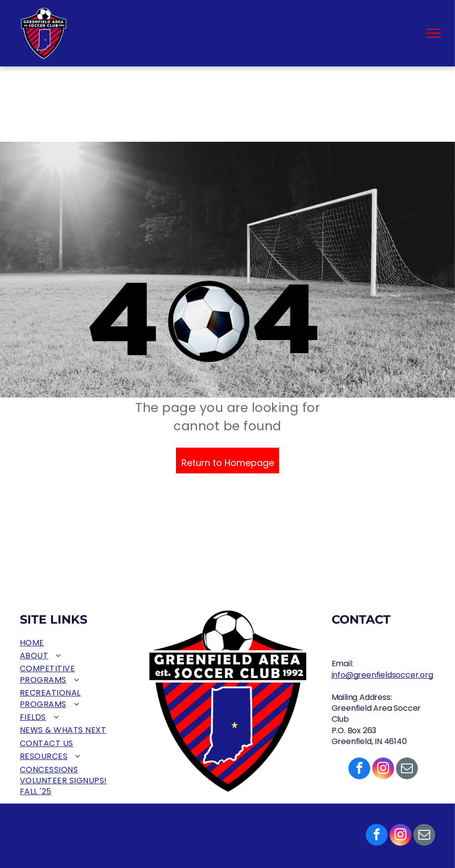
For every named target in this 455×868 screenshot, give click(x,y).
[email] (424, 836)
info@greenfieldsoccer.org (382, 675)
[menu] (433, 33)
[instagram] (400, 836)
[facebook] (377, 836)
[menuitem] (72, 643)
